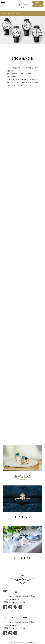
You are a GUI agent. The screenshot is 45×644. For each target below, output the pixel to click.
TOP (3, 13)
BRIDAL (22, 502)
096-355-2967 (14, 625)
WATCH (10, 13)
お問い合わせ (38, 2)
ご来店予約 (38, 5)
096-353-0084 (14, 599)
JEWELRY (22, 461)
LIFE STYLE (22, 543)
